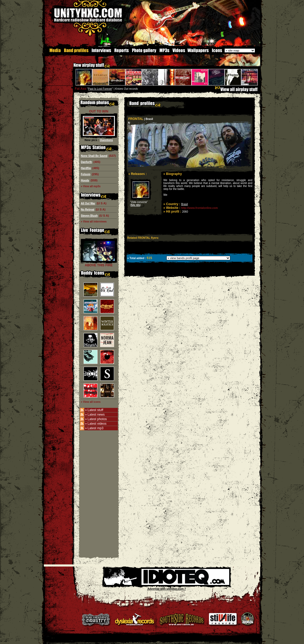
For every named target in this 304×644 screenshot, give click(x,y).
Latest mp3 (96, 428)
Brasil (184, 204)
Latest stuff (95, 410)
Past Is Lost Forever (100, 89)
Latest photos (97, 419)
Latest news (96, 414)
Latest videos (97, 423)
